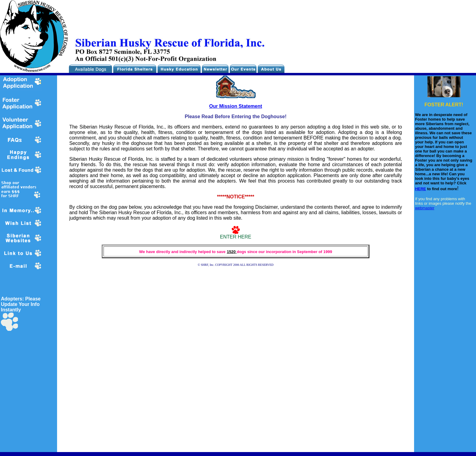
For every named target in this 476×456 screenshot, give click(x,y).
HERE (420, 189)
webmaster (425, 208)
